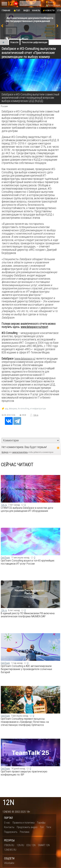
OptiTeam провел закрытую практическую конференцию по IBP (24, 773)
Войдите (5, 452)
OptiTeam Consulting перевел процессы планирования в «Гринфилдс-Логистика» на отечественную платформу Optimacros (25, 722)
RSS (58, 448)
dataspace (13, 409)
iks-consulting (23, 409)
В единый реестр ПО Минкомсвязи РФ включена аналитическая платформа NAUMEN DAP (28, 615)
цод (6, 409)
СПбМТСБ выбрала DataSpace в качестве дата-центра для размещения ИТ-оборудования (27, 509)
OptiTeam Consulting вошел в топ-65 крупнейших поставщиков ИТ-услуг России (28, 562)
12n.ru (36, 415)
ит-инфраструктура (38, 409)
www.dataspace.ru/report (34, 327)
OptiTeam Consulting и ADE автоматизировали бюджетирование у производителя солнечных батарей (26, 669)
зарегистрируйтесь (20, 452)
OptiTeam (5, 558)
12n (8, 803)
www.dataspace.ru (25, 359)
